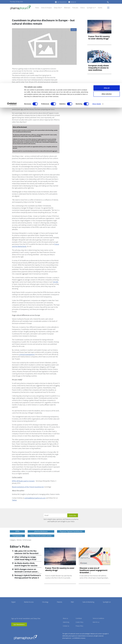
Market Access (29, 602)
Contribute (79, 618)
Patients (60, 602)
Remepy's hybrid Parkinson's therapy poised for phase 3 (28, 577)
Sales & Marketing (88, 602)
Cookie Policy (79, 622)
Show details (97, 21)
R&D (72, 602)
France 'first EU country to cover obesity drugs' (99, 38)
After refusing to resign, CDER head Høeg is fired (25, 558)
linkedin (15, 629)
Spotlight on (107, 602)
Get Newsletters (19, 624)
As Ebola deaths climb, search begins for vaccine (26, 564)
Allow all (107, 5)
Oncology (45, 602)
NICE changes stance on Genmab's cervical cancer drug (26, 572)
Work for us (96, 622)
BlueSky (18, 629)
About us (65, 618)
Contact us (66, 626)
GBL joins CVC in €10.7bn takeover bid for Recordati (26, 552)
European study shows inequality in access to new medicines (99, 68)
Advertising (66, 622)
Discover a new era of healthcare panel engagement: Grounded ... (94, 570)
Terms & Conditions (98, 618)
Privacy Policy (79, 626)
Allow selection (107, 11)
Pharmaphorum (26, 637)
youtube (13, 629)
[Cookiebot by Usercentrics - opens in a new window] (12, 21)
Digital (13, 602)
